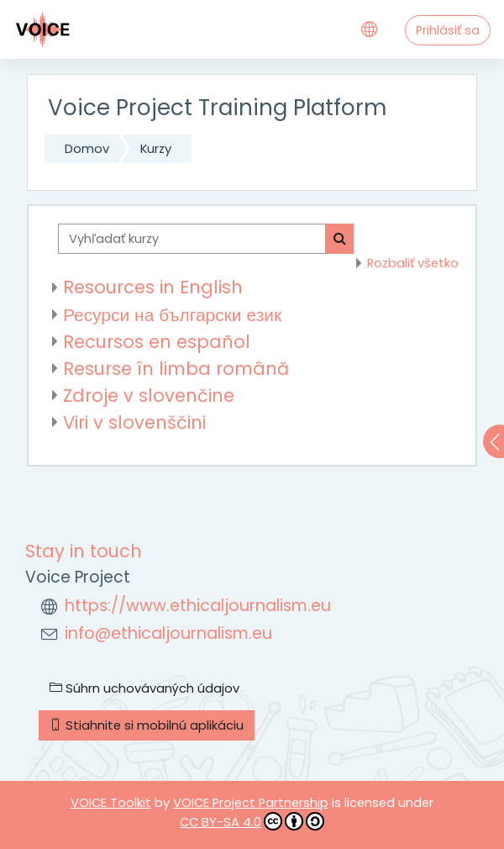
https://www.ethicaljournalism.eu (198, 606)
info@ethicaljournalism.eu (168, 633)
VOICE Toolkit (111, 803)
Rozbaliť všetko (413, 263)
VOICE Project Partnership (251, 803)
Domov (87, 149)
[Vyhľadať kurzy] (192, 239)
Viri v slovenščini (134, 422)
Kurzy (156, 149)
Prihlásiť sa (448, 30)
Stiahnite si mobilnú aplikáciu (147, 725)
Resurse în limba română (176, 369)
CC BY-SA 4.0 (252, 821)
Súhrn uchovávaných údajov (144, 688)
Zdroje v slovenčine (149, 395)
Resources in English (153, 287)
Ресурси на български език (172, 315)
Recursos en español (157, 342)
